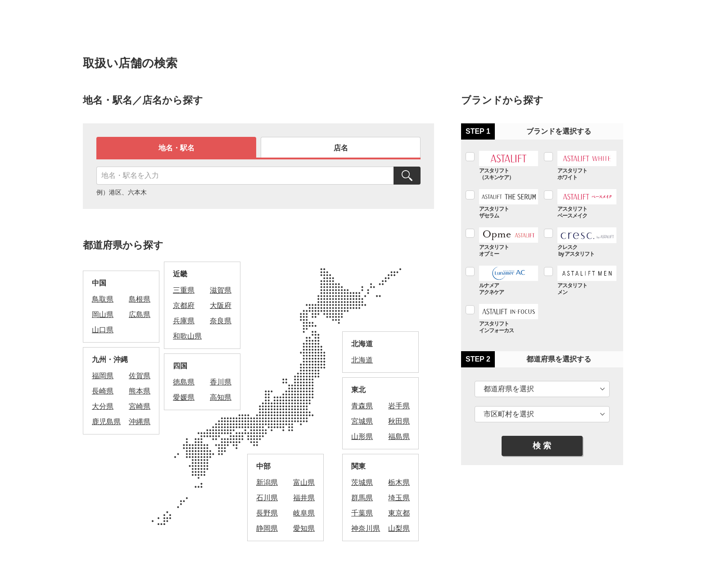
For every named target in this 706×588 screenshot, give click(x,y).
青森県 (362, 406)
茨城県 (362, 482)
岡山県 (103, 314)
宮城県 (362, 421)
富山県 (304, 482)
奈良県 (221, 321)
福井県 (304, 498)
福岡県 (103, 376)
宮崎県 (140, 406)
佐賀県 (140, 376)
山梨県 (399, 528)
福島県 (399, 436)
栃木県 (399, 482)
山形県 (362, 436)
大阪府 (221, 305)
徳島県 (184, 382)
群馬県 (362, 498)
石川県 (267, 498)
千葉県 (362, 513)
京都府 (184, 305)
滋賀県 (221, 290)
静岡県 (267, 528)
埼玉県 (399, 498)
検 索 (542, 446)
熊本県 (140, 391)
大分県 (103, 406)
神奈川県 (366, 528)
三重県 (184, 290)
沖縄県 (140, 422)
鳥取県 (103, 299)
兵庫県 (184, 321)
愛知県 (304, 528)
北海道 (362, 360)
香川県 (221, 382)
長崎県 (103, 391)
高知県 (221, 397)
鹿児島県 (106, 422)
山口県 (103, 330)
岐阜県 (304, 513)
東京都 (399, 513)
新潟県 (267, 482)
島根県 (140, 299)
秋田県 (399, 421)
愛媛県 (184, 397)
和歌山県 (187, 336)
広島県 (140, 314)
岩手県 (399, 406)
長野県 (267, 513)
